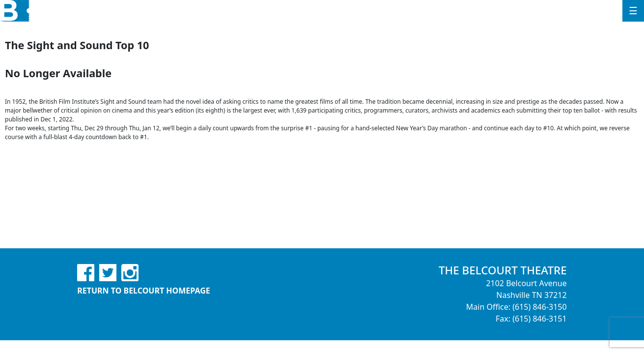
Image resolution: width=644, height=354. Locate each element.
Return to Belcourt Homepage (143, 291)
